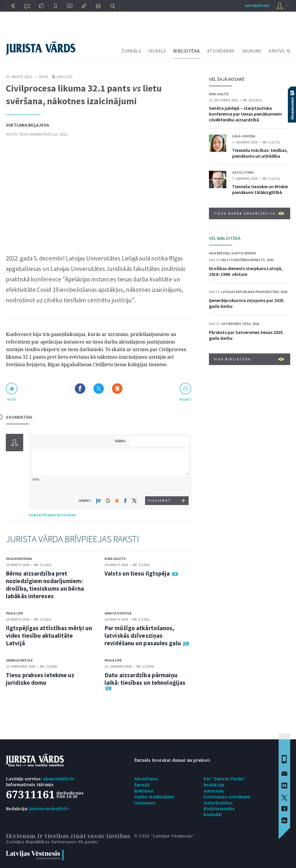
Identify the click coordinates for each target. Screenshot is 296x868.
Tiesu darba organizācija (249, 213)
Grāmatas (145, 803)
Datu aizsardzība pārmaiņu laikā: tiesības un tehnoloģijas (145, 679)
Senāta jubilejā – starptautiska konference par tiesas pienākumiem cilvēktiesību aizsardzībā (245, 114)
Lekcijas (65, 77)
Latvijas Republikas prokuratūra (250, 292)
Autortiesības (218, 803)
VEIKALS (157, 51)
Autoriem (214, 791)
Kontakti (213, 814)
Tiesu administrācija (38, 134)
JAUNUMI (252, 51)
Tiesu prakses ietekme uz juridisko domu (40, 679)
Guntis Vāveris (244, 253)
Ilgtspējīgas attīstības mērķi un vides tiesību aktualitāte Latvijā (49, 636)
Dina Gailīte (115, 559)
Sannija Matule (19, 660)
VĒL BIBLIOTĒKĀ (225, 238)
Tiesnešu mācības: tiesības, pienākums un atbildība (260, 153)
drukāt (185, 399)
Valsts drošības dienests (243, 260)
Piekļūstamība (219, 809)
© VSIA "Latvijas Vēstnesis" (164, 836)
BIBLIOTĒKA (187, 51)
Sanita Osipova (118, 613)
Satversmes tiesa (236, 324)
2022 (64, 134)
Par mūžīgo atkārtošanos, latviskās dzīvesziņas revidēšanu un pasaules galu (143, 636)
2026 (284, 292)
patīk (12, 399)
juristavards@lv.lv (49, 809)
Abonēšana (146, 779)
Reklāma (144, 791)
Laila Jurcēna (244, 136)
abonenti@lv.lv (59, 779)
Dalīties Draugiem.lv (117, 389)
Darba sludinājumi (154, 797)
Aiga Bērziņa (219, 253)
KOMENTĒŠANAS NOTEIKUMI (52, 515)
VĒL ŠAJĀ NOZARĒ (227, 79)
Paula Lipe (15, 613)
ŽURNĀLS (131, 51)
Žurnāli (142, 785)
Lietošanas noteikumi (227, 797)
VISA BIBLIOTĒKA (249, 359)
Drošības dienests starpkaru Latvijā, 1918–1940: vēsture (246, 271)
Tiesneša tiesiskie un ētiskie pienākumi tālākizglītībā (260, 189)
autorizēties (257, 6)
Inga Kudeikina (19, 559)
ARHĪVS (277, 51)
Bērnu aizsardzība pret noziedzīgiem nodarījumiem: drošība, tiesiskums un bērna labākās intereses (45, 585)
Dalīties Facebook (80, 389)
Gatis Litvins (243, 172)
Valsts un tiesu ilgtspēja (137, 573)
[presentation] (160, 485)
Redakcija (214, 785)
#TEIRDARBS (221, 51)
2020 (270, 260)
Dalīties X (99, 389)
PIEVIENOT (160, 501)
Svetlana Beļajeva (27, 125)
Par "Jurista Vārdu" (224, 779)
